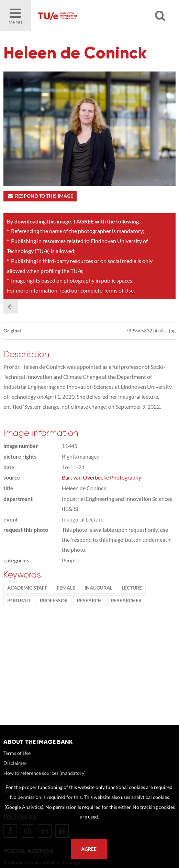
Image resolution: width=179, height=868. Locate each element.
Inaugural (98, 588)
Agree (89, 849)
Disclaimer (15, 763)
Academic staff (27, 588)
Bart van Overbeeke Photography (102, 477)
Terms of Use (119, 290)
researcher (126, 601)
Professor (54, 601)
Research (89, 601)
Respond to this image (40, 196)
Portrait (19, 601)
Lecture (132, 588)
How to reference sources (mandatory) (44, 773)
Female (66, 588)
